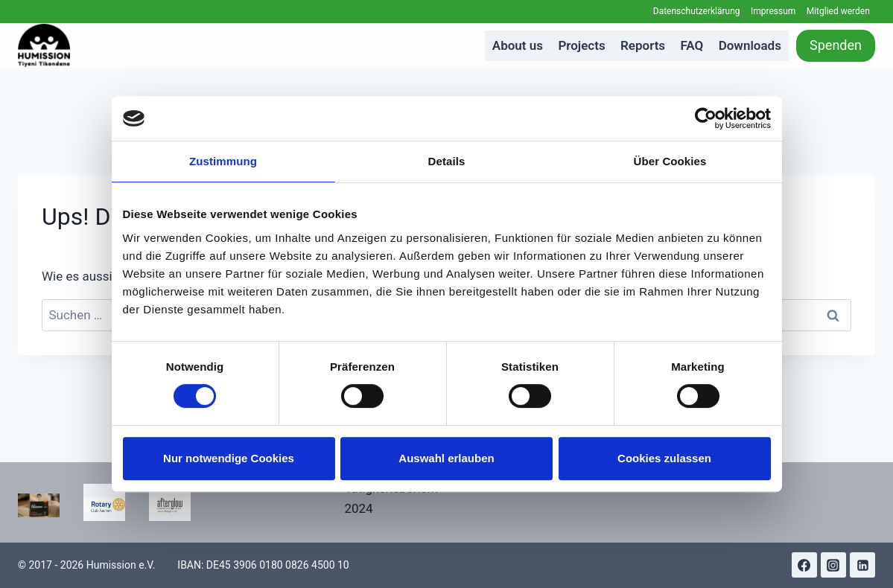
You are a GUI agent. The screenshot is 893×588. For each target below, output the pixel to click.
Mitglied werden (838, 11)
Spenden (836, 45)
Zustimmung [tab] (223, 161)
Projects (581, 45)
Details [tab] (447, 161)
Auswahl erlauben (446, 458)
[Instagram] (833, 565)
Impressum (773, 11)
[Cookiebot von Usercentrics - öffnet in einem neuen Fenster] (706, 118)
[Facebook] (804, 565)
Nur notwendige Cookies (229, 458)
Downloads (750, 45)
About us (518, 45)
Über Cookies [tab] (670, 161)
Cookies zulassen (664, 458)
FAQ (692, 45)
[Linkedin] (862, 565)
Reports (643, 45)
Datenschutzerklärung (697, 11)
